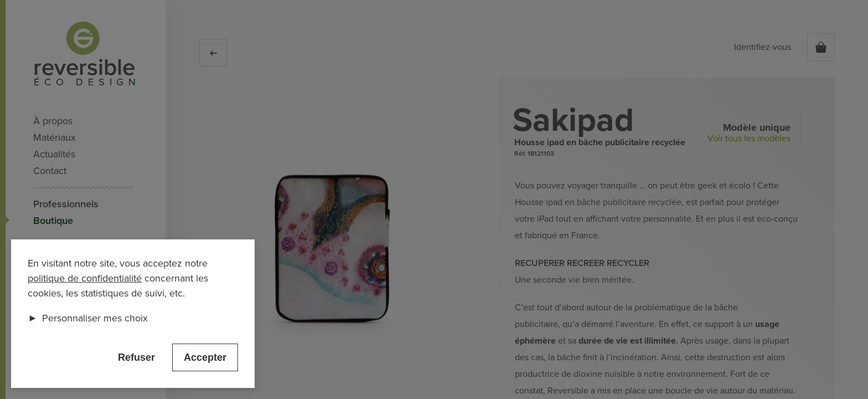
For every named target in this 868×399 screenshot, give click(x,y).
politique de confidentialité (85, 278)
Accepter (205, 357)
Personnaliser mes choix (88, 318)
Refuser (136, 357)
